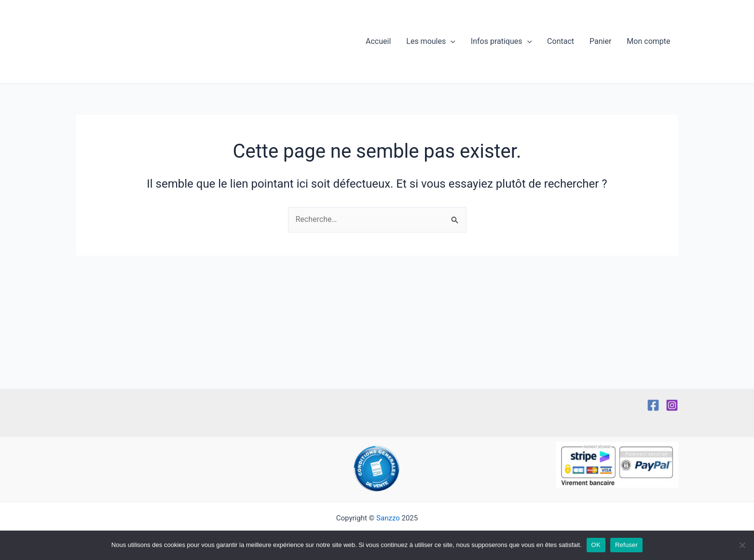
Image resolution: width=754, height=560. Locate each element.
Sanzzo (388, 518)
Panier (600, 42)
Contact (561, 42)
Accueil (378, 42)
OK (596, 545)
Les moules (431, 42)
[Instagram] (672, 405)
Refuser (626, 545)
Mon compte (648, 42)
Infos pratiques (501, 42)
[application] (451, 42)
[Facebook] (653, 405)
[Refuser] (742, 545)
